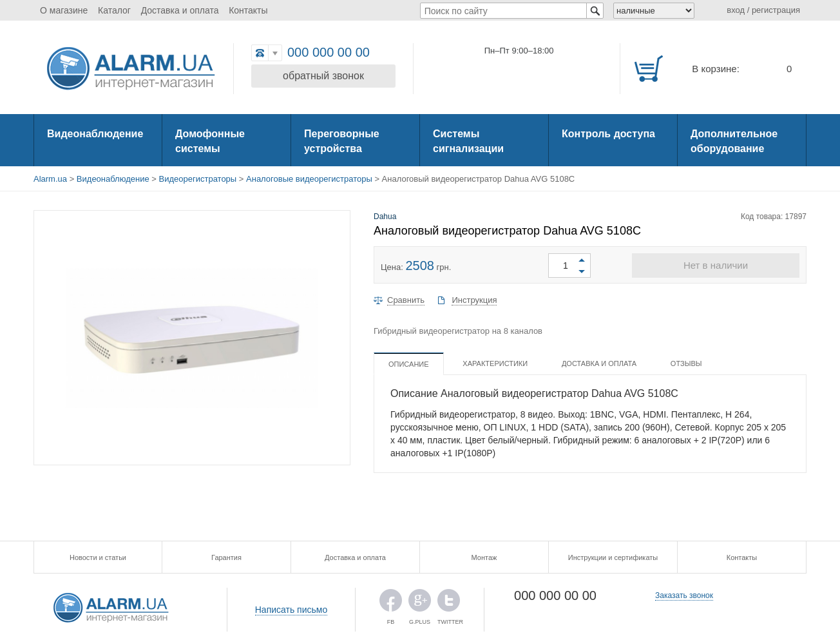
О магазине (64, 10)
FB (391, 604)
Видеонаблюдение (95, 134)
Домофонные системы (210, 141)
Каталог (114, 10)
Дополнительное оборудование (734, 141)
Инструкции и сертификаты (613, 557)
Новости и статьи (98, 557)
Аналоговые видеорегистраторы (309, 179)
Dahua (385, 217)
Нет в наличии (716, 265)
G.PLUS (420, 604)
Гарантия (226, 557)
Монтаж (484, 557)
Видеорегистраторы (198, 179)
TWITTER (449, 604)
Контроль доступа (608, 134)
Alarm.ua (50, 179)
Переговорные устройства (342, 141)
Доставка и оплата (180, 10)
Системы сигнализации (468, 141)
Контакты (248, 10)
